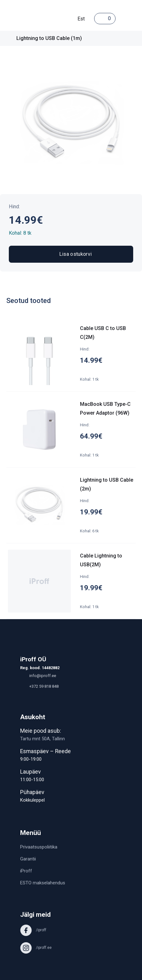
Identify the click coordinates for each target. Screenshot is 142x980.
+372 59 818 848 (39, 686)
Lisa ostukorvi (71, 254)
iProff (26, 871)
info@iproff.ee (38, 676)
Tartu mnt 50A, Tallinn (43, 739)
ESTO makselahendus (43, 883)
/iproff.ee (36, 948)
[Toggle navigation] (122, 19)
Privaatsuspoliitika (39, 847)
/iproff (33, 930)
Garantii (28, 859)
